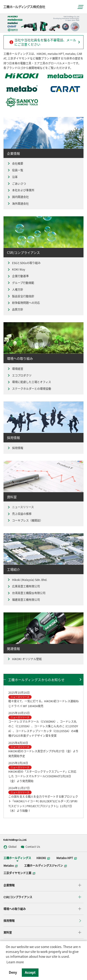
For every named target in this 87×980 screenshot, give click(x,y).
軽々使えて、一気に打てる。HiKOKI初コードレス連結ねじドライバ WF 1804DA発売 (43, 704)
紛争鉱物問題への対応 (23, 303)
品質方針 (15, 310)
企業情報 (9, 885)
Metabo (11, 866)
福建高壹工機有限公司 (23, 600)
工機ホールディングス (17, 858)
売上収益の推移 (19, 514)
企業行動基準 (18, 276)
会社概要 (15, 164)
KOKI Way (16, 269)
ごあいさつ (16, 184)
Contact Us (30, 847)
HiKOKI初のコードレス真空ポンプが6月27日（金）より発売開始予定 (43, 754)
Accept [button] (30, 972)
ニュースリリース (20, 507)
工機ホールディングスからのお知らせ (36, 680)
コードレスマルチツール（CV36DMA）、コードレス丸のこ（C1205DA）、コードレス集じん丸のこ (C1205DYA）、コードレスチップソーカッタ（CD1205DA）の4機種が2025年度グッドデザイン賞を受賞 (43, 729)
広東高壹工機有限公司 (23, 586)
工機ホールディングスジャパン (45, 866)
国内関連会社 (18, 197)
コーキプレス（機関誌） (25, 521)
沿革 (12, 177)
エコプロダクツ (19, 376)
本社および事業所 (21, 190)
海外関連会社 (18, 204)
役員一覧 (15, 170)
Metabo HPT (67, 858)
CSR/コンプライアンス (18, 897)
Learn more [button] (15, 962)
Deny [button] (13, 972)
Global (10, 847)
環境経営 (15, 369)
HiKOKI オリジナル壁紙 (24, 659)
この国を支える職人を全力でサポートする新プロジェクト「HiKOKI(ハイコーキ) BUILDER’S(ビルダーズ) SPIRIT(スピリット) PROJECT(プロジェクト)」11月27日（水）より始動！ (43, 804)
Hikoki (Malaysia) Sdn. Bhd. (27, 580)
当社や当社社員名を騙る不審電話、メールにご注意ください (43, 42)
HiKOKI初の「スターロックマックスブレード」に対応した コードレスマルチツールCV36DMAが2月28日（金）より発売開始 (42, 776)
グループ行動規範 (21, 283)
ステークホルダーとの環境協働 (29, 389)
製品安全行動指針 (21, 296)
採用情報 (15, 448)
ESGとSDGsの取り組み (24, 263)
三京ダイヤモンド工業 (19, 873)
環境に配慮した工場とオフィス (29, 382)
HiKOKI (43, 858)
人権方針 (15, 290)
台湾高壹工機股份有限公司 (26, 593)
